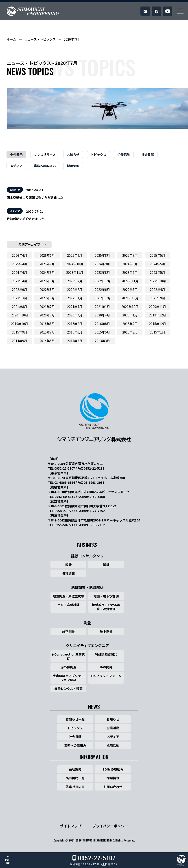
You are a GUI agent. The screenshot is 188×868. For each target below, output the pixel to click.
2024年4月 (20, 272)
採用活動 (113, 745)
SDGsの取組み (113, 769)
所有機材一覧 (75, 778)
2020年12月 (130, 307)
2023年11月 (75, 272)
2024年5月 (157, 264)
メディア (16, 166)
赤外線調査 (68, 667)
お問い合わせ (113, 787)
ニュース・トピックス (40, 39)
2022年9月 (20, 289)
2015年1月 (157, 332)
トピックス (98, 155)
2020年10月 (20, 315)
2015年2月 (130, 332)
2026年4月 (20, 255)
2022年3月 (20, 298)
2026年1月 (47, 255)
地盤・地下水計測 (106, 596)
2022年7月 (75, 289)
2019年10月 (20, 324)
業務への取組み (45, 166)
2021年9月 (157, 298)
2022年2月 (47, 298)
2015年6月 (75, 332)
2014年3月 (75, 341)
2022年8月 (47, 289)
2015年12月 (157, 324)
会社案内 (75, 769)
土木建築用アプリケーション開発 (68, 678)
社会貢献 (148, 155)
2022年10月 (157, 281)
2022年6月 (102, 289)
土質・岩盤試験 (68, 605)
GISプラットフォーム (106, 676)
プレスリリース (45, 155)
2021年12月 (102, 298)
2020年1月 (130, 315)
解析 (106, 565)
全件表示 (16, 155)
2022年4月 (157, 289)
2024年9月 (102, 264)
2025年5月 (157, 255)
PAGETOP (8, 862)
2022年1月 (75, 298)
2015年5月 (102, 332)
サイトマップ (71, 826)
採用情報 (73, 166)
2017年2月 (75, 324)
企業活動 (124, 155)
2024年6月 (130, 264)
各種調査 (68, 573)
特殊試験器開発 (106, 654)
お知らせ (73, 155)
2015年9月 (20, 332)
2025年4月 (20, 264)
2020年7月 (71, 39)
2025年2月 (47, 264)
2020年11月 (157, 307)
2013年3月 (102, 341)
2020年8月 (47, 315)
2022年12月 (102, 281)
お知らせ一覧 (75, 719)
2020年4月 (102, 315)
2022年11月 (130, 281)
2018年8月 (47, 324)
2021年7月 (47, 307)
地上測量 (106, 632)
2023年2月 (75, 281)
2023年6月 (130, 272)
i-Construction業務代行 (68, 656)
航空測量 (68, 632)
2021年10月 (130, 298)
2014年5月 (47, 341)
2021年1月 (102, 307)
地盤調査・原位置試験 (68, 596)
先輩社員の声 (75, 787)
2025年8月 (102, 255)
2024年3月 (47, 272)
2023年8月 (102, 272)
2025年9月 (75, 255)
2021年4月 (75, 307)
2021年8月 (20, 307)
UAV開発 (106, 667)
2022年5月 (130, 289)
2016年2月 (130, 324)
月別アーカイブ (29, 244)
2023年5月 (157, 272)
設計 (68, 565)
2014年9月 (20, 341)
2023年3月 (47, 281)
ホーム (11, 39)
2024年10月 (75, 264)
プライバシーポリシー (110, 826)
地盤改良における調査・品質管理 (106, 607)
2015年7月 (47, 332)
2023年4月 (20, 281)
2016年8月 (102, 324)
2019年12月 (157, 315)
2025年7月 (130, 255)
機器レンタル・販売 (68, 689)
